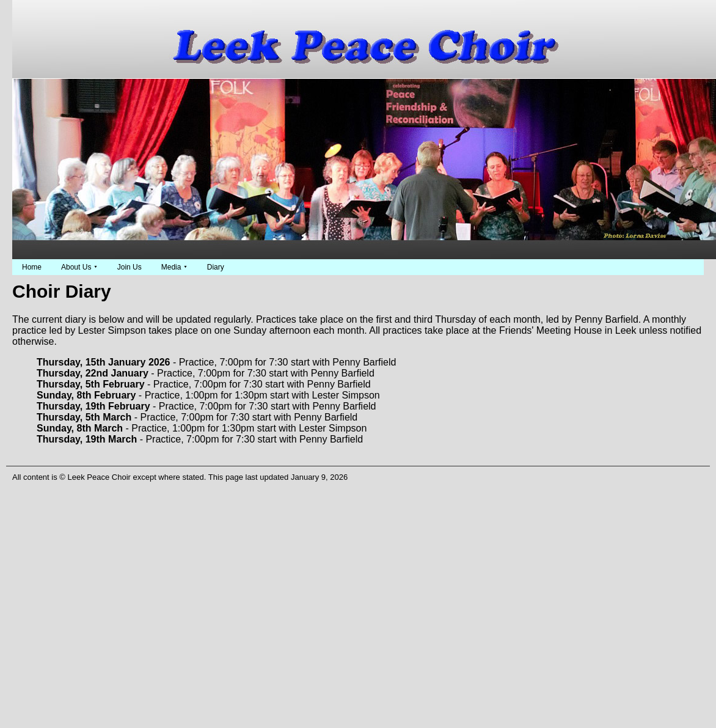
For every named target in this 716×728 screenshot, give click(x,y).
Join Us (130, 267)
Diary (216, 267)
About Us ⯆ (79, 267)
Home (32, 267)
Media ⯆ (174, 267)
